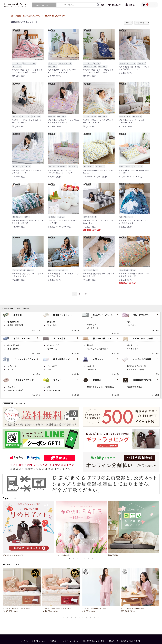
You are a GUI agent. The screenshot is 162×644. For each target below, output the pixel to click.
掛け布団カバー (14, 345)
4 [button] (81, 559)
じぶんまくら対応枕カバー (98, 349)
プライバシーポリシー (71, 641)
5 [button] (85, 559)
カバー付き (92, 369)
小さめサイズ (53, 345)
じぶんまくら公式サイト (131, 641)
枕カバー (91, 345)
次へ (87, 294)
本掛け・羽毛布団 (15, 325)
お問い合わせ (113, 641)
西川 (49, 387)
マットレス (52, 325)
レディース (12, 366)
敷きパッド (92, 325)
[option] (29, 529)
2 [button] (73, 559)
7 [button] (92, 559)
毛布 (129, 322)
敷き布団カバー (14, 349)
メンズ (10, 369)
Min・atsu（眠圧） (16, 390)
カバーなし (92, 366)
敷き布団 (51, 322)
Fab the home (54, 390)
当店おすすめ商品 (135, 387)
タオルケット (133, 325)
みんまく (11, 387)
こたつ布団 (52, 366)
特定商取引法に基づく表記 (94, 641)
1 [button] (70, 559)
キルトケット (133, 349)
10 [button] (98, 617)
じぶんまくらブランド (33, 16)
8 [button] (90, 617)
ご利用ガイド (54, 641)
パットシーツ (93, 328)
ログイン (25, 641)
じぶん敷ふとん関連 (135, 369)
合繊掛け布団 (13, 322)
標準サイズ (52, 349)
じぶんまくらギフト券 (136, 366)
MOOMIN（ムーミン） (55, 16)
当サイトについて (39, 641)
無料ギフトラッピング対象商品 (100, 387)
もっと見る (36, 330)
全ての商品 (16, 16)
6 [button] (89, 559)
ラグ (49, 369)
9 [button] (94, 617)
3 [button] (77, 559)
